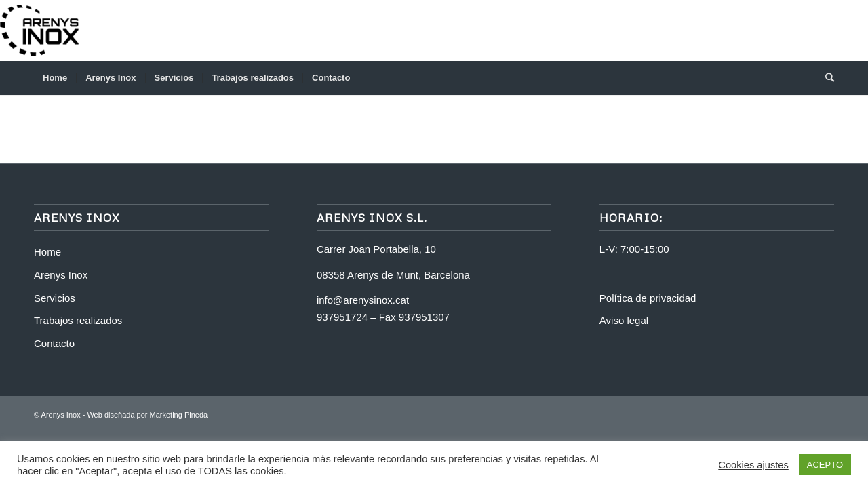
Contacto (54, 343)
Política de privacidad (648, 298)
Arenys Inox (61, 275)
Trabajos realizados (78, 320)
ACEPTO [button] (825, 465)
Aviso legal (624, 320)
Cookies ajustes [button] (753, 465)
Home (47, 252)
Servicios (55, 298)
